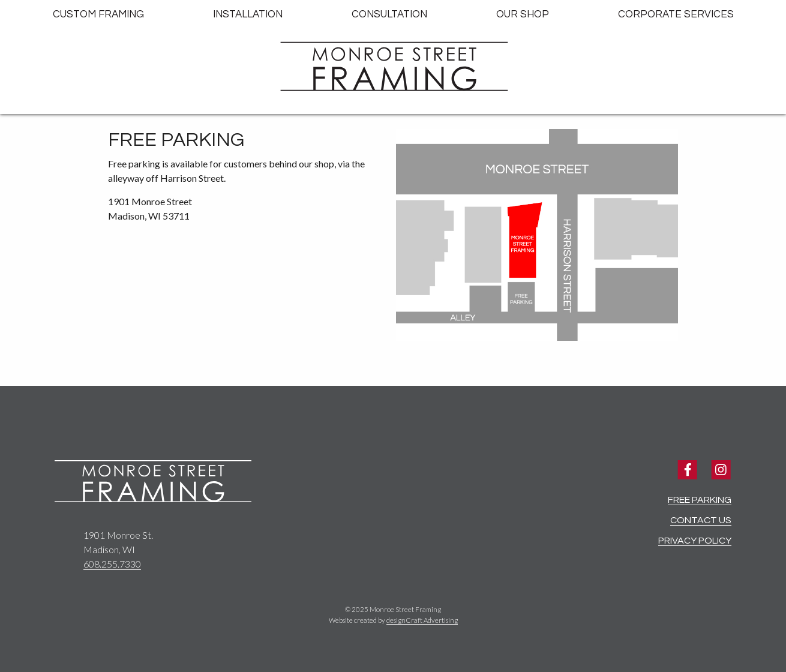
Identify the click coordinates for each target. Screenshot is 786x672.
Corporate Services (676, 14)
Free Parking (700, 500)
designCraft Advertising (422, 620)
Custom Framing (98, 14)
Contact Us (701, 520)
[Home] (393, 67)
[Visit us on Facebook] (687, 470)
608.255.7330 (112, 564)
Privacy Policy (695, 541)
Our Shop (523, 14)
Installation (248, 14)
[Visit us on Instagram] (721, 470)
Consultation (389, 14)
